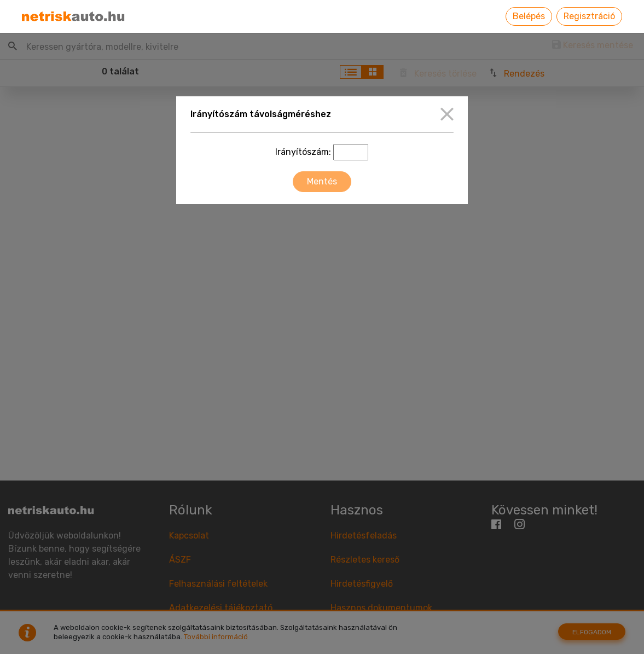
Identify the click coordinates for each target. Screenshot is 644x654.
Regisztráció (589, 16)
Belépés (529, 16)
